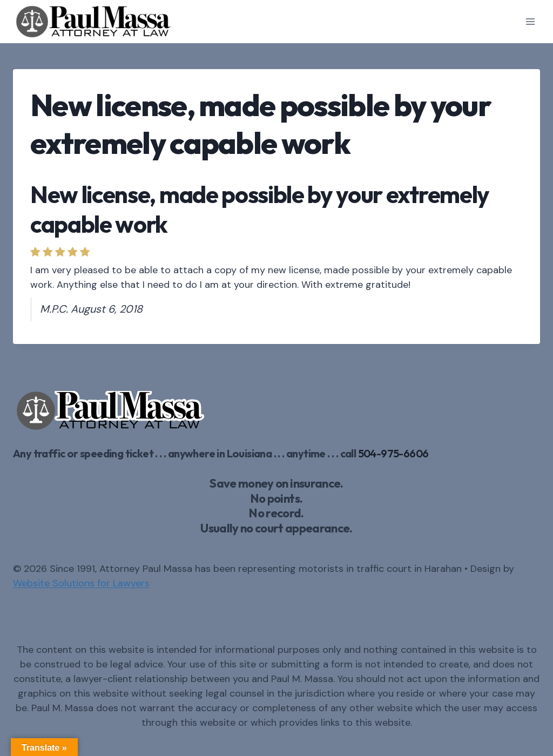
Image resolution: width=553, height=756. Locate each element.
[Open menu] (530, 21)
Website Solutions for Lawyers (81, 583)
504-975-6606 (393, 453)
